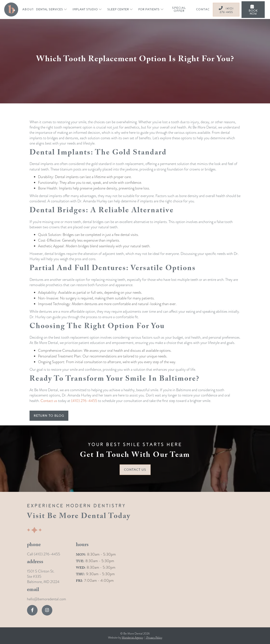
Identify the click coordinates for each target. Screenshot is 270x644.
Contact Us (135, 470)
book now (253, 10)
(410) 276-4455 (226, 10)
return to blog (49, 416)
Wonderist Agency (132, 638)
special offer (179, 9)
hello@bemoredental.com (47, 599)
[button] (51, 9)
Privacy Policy (154, 638)
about (28, 9)
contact (204, 9)
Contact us (49, 401)
